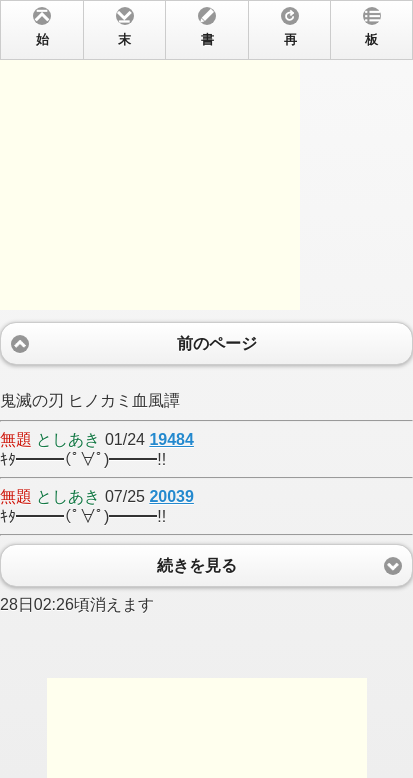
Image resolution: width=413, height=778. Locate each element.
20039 (171, 496)
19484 (171, 439)
